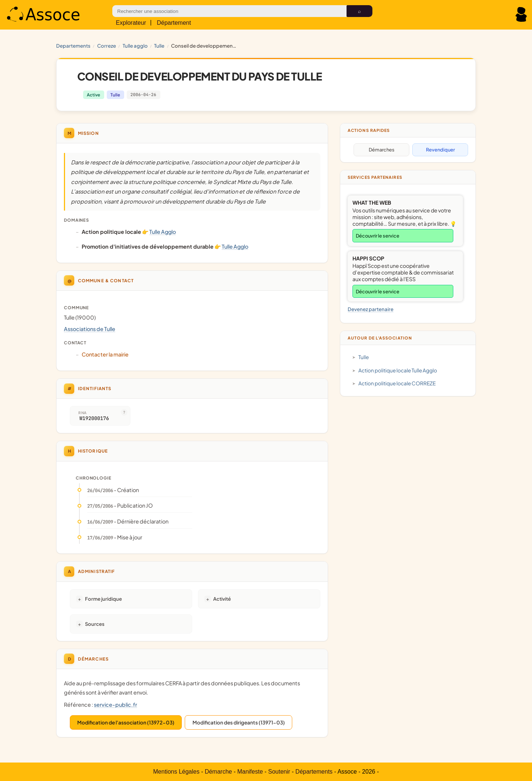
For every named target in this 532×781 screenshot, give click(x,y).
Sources (95, 624)
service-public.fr (115, 705)
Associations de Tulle (90, 329)
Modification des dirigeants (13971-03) (239, 722)
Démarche (218, 772)
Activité (222, 599)
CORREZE (107, 46)
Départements (314, 772)
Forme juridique (103, 599)
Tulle (159, 46)
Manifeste (250, 772)
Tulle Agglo (135, 46)
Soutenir (279, 772)
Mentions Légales (176, 772)
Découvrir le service (378, 236)
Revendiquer (440, 150)
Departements (73, 46)
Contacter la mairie (105, 354)
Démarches (382, 150)
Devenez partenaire (371, 309)
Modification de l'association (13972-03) (126, 722)
